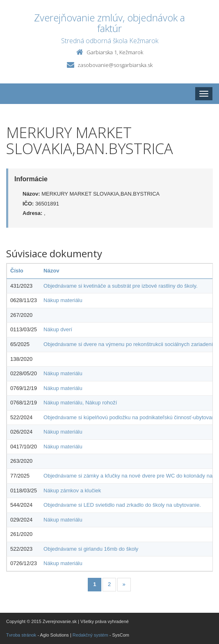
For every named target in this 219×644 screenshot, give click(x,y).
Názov (51, 271)
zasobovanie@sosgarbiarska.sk (115, 65)
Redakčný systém (90, 635)
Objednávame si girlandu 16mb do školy (91, 549)
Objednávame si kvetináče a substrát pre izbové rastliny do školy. (121, 286)
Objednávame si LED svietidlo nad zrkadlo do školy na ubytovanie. (122, 505)
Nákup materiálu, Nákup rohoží (80, 403)
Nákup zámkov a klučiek (72, 491)
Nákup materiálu (63, 300)
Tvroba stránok (21, 635)
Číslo (17, 271)
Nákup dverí (58, 329)
